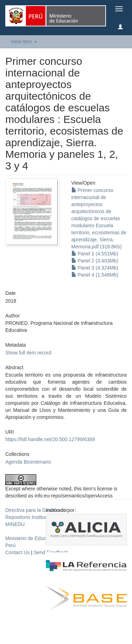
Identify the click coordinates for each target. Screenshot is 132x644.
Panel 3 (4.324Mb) (95, 268)
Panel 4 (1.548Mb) (95, 275)
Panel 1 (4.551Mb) (95, 254)
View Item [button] (24, 42)
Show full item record (28, 353)
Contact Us (17, 552)
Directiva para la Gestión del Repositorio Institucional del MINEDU (36, 517)
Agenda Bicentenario (28, 462)
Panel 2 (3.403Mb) (95, 261)
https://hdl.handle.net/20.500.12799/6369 (50, 439)
